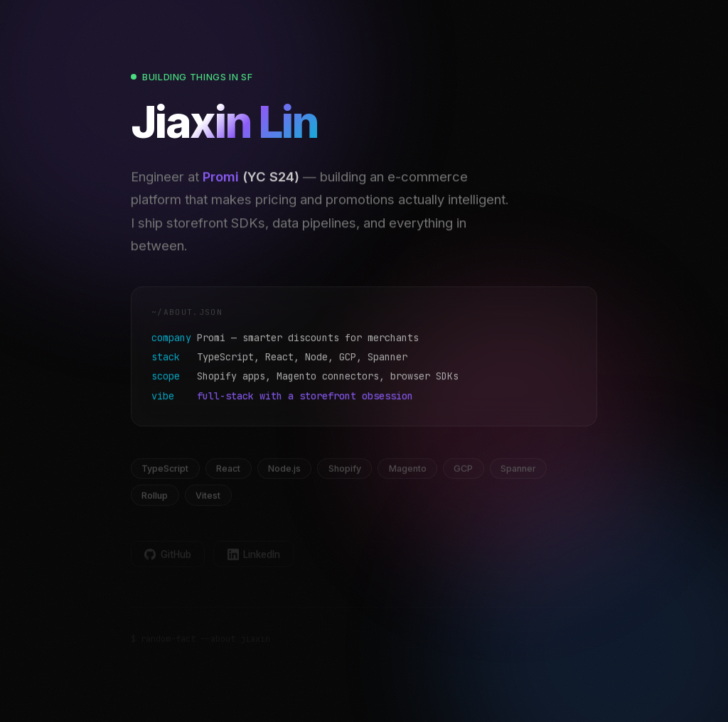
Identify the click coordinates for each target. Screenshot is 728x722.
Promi (221, 181)
